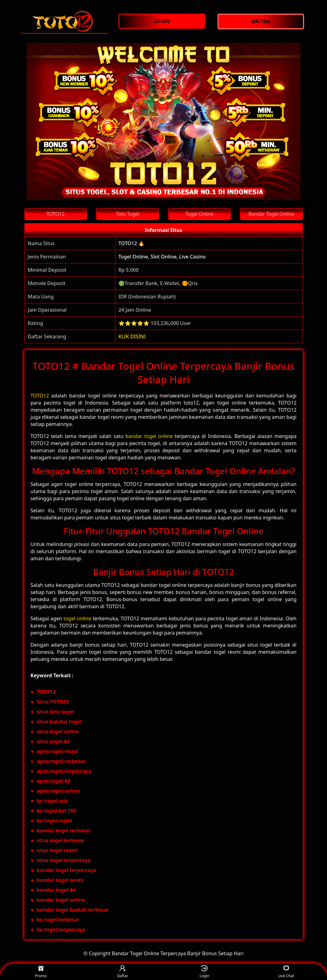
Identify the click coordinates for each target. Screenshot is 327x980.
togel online (77, 618)
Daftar (123, 972)
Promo (41, 972)
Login (204, 972)
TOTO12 (40, 396)
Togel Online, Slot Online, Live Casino (162, 257)
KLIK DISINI (132, 336)
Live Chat (286, 972)
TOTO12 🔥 (131, 243)
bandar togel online (149, 436)
